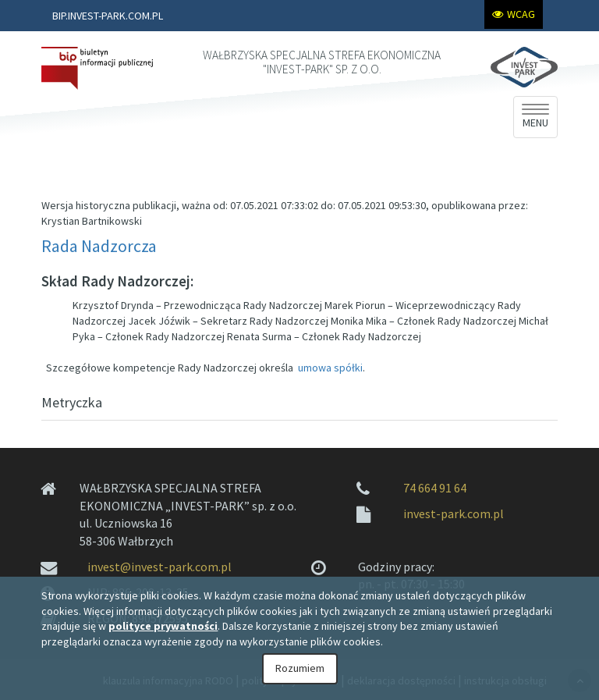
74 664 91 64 (435, 488)
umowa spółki (330, 368)
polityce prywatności (163, 626)
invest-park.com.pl (454, 513)
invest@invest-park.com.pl (159, 567)
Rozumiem (300, 668)
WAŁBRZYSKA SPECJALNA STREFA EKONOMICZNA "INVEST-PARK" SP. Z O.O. (322, 62)
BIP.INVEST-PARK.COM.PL (108, 16)
